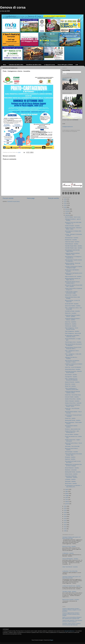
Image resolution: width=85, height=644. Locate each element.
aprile (67, 498)
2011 (65, 527)
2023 (65, 205)
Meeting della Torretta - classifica (73, 420)
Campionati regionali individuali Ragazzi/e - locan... (72, 254)
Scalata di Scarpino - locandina (72, 226)
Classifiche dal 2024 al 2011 (34, 65)
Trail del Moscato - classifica (72, 244)
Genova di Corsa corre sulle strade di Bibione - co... (73, 223)
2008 (65, 531)
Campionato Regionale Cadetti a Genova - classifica (73, 316)
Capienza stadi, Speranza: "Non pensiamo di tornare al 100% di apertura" (72, 621)
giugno (67, 493)
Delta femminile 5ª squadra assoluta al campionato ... (73, 261)
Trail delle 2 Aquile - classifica (69, 592)
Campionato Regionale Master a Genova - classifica (73, 319)
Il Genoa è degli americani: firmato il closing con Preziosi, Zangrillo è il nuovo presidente (72, 610)
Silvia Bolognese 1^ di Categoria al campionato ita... (73, 257)
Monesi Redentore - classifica (72, 468)
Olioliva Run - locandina (71, 313)
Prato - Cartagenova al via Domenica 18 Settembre (71, 379)
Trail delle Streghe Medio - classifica (73, 246)
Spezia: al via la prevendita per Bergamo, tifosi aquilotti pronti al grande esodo (72, 618)
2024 (65, 203)
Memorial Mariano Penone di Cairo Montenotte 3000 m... (73, 348)
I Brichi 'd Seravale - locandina (72, 401)
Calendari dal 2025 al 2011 (16, 65)
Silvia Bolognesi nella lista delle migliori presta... (72, 251)
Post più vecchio (53, 198)
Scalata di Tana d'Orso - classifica (73, 399)
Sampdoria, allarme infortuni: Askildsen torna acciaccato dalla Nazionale (71, 624)
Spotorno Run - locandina (71, 295)
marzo (67, 500)
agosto (67, 489)
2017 (65, 514)
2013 (65, 523)
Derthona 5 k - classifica (71, 324)
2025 (65, 201)
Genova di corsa (13, 7)
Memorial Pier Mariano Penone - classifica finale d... (73, 282)
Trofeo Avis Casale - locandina (72, 242)
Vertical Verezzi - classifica (71, 474)
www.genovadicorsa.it (70, 631)
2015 (65, 519)
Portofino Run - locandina (71, 240)
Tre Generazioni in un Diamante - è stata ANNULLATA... (73, 486)
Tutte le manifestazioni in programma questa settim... (72, 389)
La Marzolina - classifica (68, 553)
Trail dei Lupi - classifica (71, 326)
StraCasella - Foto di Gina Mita (72, 446)
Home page (31, 198)
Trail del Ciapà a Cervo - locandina (73, 342)
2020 (65, 508)
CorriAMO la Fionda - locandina (72, 311)
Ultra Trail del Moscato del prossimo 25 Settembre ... (73, 345)
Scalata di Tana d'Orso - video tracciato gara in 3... (72, 432)
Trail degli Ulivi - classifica (71, 377)
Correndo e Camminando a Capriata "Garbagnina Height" (74, 267)
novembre (68, 211)
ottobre (67, 213)
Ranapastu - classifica (70, 457)
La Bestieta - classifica (70, 479)
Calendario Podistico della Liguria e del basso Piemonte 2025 (71, 577)
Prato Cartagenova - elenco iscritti (73, 333)
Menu (5, 65)
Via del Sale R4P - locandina (72, 304)
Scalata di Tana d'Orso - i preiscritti (73, 403)
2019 (65, 510)
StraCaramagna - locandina (71, 452)
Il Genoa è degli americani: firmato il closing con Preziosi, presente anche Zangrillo (71, 614)
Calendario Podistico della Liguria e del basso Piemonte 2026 (71, 538)
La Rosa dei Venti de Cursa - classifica (71, 586)
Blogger (51, 640)
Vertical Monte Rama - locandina (73, 369)
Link (77, 65)
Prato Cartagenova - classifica (72, 331)
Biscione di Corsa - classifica (69, 546)
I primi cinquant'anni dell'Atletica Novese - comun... (72, 406)
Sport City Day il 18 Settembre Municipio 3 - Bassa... (72, 361)
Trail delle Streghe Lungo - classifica (73, 248)
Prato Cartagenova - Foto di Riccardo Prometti (72, 329)
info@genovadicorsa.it (68, 127)
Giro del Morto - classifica (71, 375)
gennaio (67, 504)
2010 (65, 529)
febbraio (67, 502)
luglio (67, 491)
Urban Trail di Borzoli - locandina (70, 567)
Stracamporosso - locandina (72, 238)
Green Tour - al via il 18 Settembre (73, 367)
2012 (65, 525)
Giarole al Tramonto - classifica (72, 382)
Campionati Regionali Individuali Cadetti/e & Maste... (73, 392)
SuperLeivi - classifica (70, 459)
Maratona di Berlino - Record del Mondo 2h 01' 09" (73, 264)
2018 (65, 512)
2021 (65, 506)
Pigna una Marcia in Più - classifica (73, 276)
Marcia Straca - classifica (71, 483)
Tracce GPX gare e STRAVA (65, 65)
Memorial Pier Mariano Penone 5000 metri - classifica (74, 286)
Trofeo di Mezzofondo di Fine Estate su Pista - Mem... (73, 454)
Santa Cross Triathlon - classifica (73, 306)
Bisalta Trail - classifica (70, 386)
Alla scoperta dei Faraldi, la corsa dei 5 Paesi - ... (73, 462)
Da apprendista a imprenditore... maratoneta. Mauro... (73, 336)
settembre (68, 215)
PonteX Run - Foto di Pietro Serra (73, 395)
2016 (65, 516)
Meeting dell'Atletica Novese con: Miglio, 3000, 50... (73, 279)
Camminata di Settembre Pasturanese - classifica (71, 477)
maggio (67, 496)
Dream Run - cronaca (70, 384)
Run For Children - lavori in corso (73, 217)
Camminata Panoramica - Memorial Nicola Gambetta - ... (73, 372)
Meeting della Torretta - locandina (73, 472)
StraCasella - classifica (70, 481)
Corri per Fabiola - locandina (72, 434)
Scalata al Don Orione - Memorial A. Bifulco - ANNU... (73, 228)
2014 (65, 521)
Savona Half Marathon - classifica (70, 559)
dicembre (68, 209)
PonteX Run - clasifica (70, 418)
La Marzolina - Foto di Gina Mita (70, 571)
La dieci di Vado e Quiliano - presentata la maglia (72, 292)
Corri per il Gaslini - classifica (72, 397)
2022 (65, 207)
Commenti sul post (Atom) (13, 201)
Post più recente (8, 198)
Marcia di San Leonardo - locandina (71, 600)
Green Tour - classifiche (71, 322)
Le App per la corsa (49, 65)
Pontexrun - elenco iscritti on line (73, 429)
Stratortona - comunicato (71, 470)
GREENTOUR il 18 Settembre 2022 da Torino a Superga (73, 465)
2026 (65, 199)
